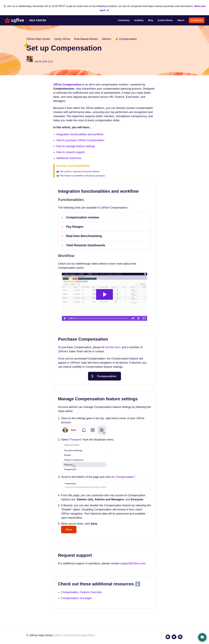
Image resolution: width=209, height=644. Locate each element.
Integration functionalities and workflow (80, 134)
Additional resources (69, 158)
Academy (139, 20)
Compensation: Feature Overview (81, 592)
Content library (165, 20)
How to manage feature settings (76, 146)
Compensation (125, 477)
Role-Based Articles (86, 39)
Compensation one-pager (77, 598)
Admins (106, 39)
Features (76, 440)
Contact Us (197, 20)
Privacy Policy (86, 635)
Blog (151, 20)
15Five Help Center (38, 39)
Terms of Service (65, 635)
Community (124, 20)
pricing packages (97, 176)
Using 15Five (62, 39)
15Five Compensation (67, 85)
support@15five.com (133, 563)
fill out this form (111, 347)
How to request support (71, 152)
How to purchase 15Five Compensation (80, 140)
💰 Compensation (126, 39)
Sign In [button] (181, 20)
